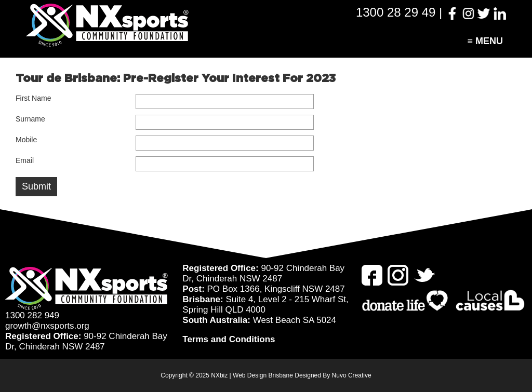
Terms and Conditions (229, 339)
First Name (33, 98)
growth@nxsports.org (47, 326)
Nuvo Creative (352, 375)
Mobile (26, 140)
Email (25, 160)
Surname (30, 119)
